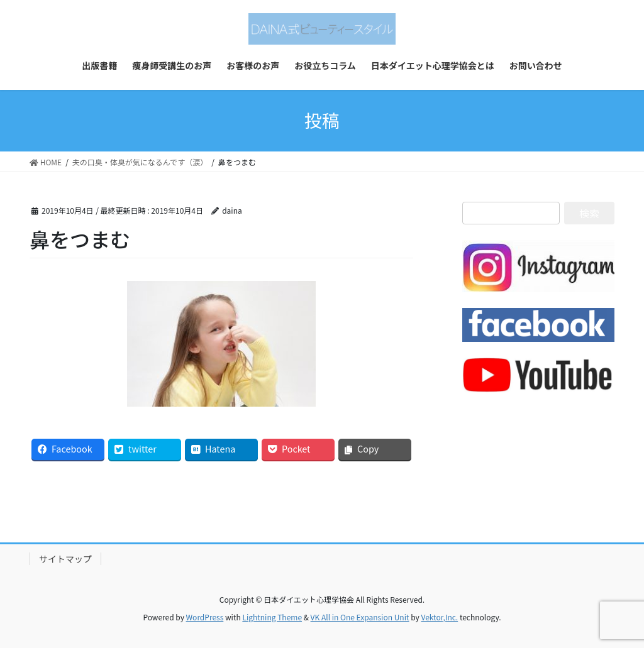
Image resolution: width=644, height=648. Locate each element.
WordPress (205, 617)
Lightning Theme (272, 617)
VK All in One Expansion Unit (360, 617)
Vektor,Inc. (439, 617)
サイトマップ (65, 559)
